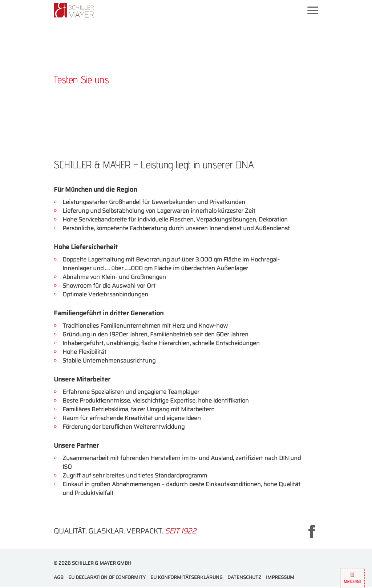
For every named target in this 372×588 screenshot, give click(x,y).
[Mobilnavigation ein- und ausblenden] (313, 10)
